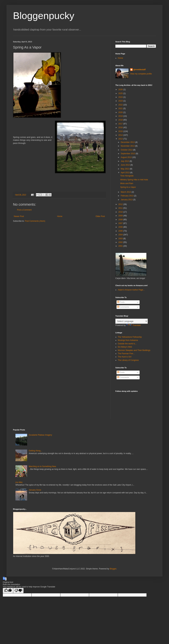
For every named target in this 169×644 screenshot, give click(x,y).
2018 (121, 120)
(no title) (19, 482)
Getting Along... (35, 451)
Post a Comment (24, 210)
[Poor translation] (18, 591)
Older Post (100, 216)
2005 (121, 231)
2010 (121, 212)
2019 (121, 116)
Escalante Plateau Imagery (40, 435)
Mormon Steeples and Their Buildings (134, 350)
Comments (123, 307)
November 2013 (128, 146)
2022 (121, 105)
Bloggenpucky (44, 16)
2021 (121, 108)
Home (60, 216)
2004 (121, 235)
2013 (121, 139)
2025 (121, 93)
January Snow (35, 490)
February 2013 (127, 196)
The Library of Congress (128, 360)
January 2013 (127, 200)
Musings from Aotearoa (128, 340)
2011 (121, 208)
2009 (121, 216)
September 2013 (128, 154)
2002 (121, 242)
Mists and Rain (127, 183)
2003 (121, 239)
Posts (121, 302)
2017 (121, 124)
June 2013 (126, 165)
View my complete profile (141, 74)
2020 (121, 112)
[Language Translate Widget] (132, 321)
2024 (121, 97)
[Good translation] (8, 591)
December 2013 (128, 142)
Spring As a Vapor (128, 187)
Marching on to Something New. (43, 466)
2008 (121, 220)
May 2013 (125, 169)
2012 (121, 204)
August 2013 (127, 157)
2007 (121, 223)
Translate (134, 325)
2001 (121, 246)
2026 (121, 90)
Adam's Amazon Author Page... (131, 290)
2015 (121, 131)
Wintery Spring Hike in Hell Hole (134, 180)
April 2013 (125, 173)
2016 (121, 127)
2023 (121, 101)
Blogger (113, 569)
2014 (121, 135)
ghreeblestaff (140, 70)
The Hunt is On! (125, 357)
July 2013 (125, 161)
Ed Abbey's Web (125, 347)
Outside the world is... (127, 344)
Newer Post (19, 216)
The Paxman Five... (126, 354)
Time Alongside (127, 176)
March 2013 (126, 192)
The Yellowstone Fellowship (130, 337)
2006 (121, 227)
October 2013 (127, 150)
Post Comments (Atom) (35, 221)
